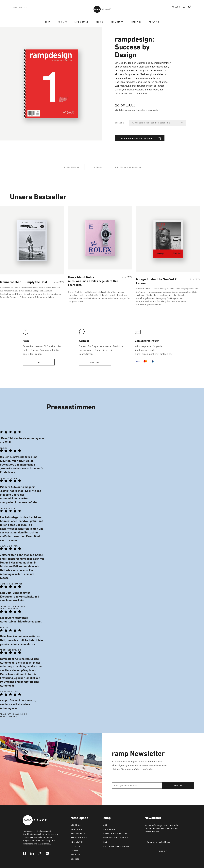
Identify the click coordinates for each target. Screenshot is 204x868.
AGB (105, 826)
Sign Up (163, 852)
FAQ (39, 363)
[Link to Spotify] (49, 854)
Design (99, 22)
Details (99, 167)
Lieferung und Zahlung (128, 167)
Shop (48, 22)
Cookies (75, 860)
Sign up (178, 786)
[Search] (183, 7)
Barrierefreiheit (80, 839)
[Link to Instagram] (42, 854)
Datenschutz (78, 834)
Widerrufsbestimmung (116, 839)
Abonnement (110, 830)
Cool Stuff (117, 22)
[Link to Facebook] (26, 854)
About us (154, 22)
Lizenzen (76, 847)
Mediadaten (77, 843)
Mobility (62, 22)
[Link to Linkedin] (34, 854)
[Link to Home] (102, 9)
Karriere (76, 856)
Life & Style (81, 22)
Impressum (76, 830)
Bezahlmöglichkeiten (115, 834)
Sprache (119, 123)
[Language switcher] (20, 8)
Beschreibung (72, 167)
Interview (136, 22)
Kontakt (95, 363)
